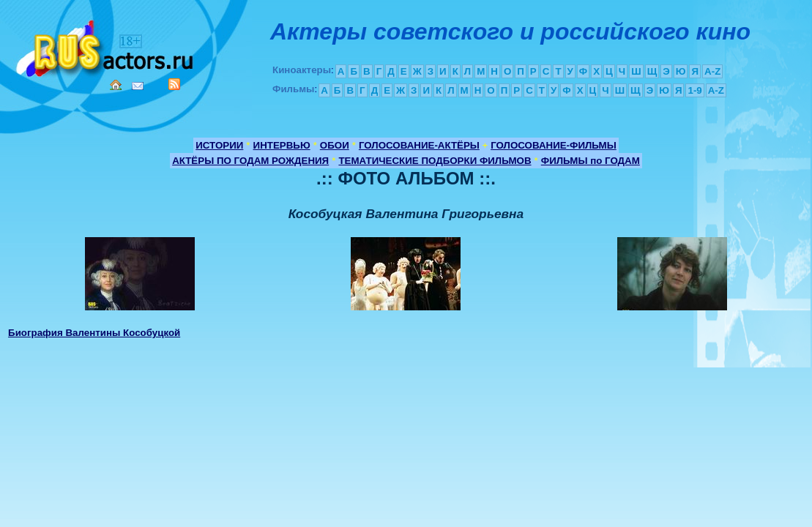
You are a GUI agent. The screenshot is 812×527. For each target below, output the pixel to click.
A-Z (712, 71)
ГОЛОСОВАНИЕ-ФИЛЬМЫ (554, 145)
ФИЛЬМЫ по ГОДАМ (591, 161)
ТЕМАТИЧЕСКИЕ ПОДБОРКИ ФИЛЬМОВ (435, 161)
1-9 (694, 90)
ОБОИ (335, 145)
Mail (138, 86)
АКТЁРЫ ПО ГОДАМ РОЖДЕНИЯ (250, 161)
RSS (174, 84)
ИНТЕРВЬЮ (282, 145)
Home (116, 85)
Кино (106, 46)
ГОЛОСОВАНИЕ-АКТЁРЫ (419, 145)
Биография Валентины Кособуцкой (94, 333)
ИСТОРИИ (219, 145)
